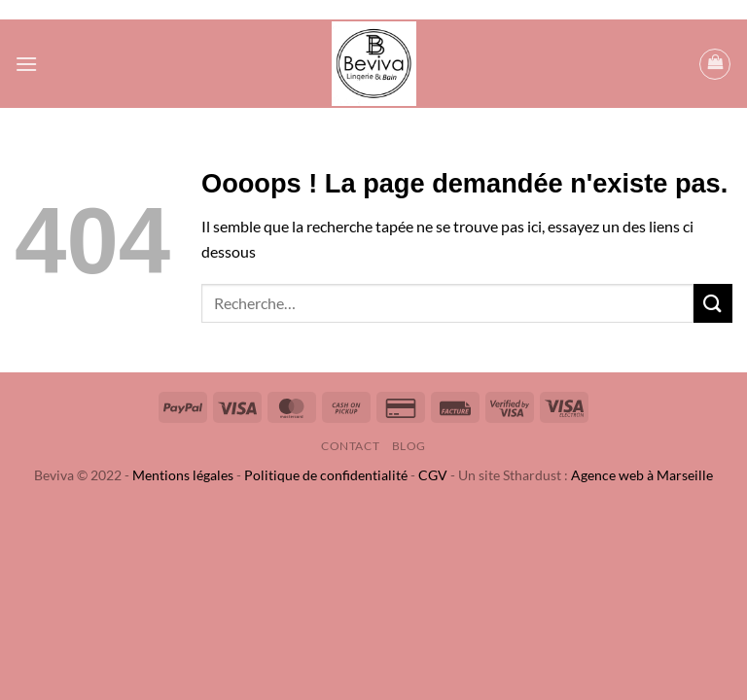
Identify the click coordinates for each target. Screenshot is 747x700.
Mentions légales (183, 475)
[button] (26, 64)
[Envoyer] (713, 303)
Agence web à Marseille (642, 475)
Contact (350, 446)
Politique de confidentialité (326, 475)
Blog (409, 446)
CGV (433, 475)
